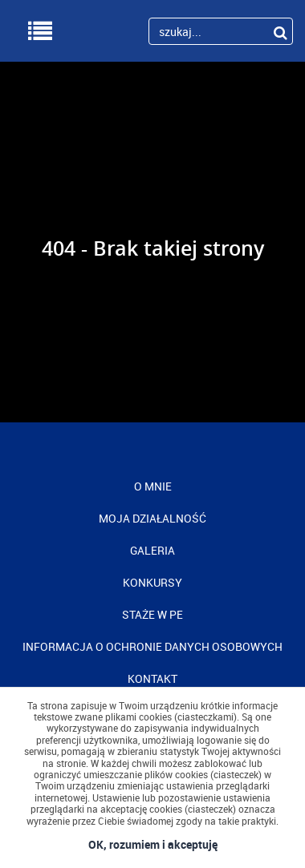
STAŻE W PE (152, 614)
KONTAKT (152, 678)
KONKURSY (152, 582)
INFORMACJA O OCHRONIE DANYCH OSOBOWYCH (152, 646)
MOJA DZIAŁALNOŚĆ (152, 518)
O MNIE (153, 486)
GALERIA (152, 550)
